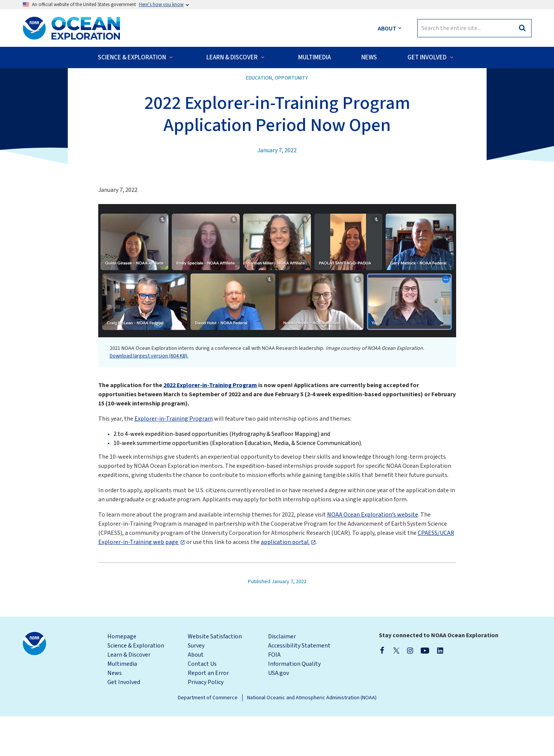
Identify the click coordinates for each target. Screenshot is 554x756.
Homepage (122, 676)
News (115, 713)
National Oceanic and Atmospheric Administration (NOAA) (312, 737)
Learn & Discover (129, 694)
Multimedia (122, 703)
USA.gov (279, 713)
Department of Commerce (208, 737)
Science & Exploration (136, 685)
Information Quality (294, 703)
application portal (285, 582)
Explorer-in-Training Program (174, 458)
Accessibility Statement (299, 685)
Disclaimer (282, 676)
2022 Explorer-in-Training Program (210, 425)
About (196, 694)
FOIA (274, 694)
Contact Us (202, 703)
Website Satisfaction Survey (215, 681)
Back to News (47, 84)
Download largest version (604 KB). (149, 396)
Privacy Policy (206, 722)
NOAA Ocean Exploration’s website (373, 554)
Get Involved (124, 722)
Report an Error (208, 713)
